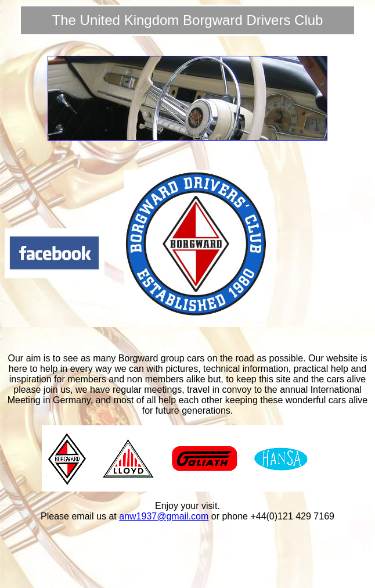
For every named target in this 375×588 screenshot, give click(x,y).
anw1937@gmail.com (164, 516)
